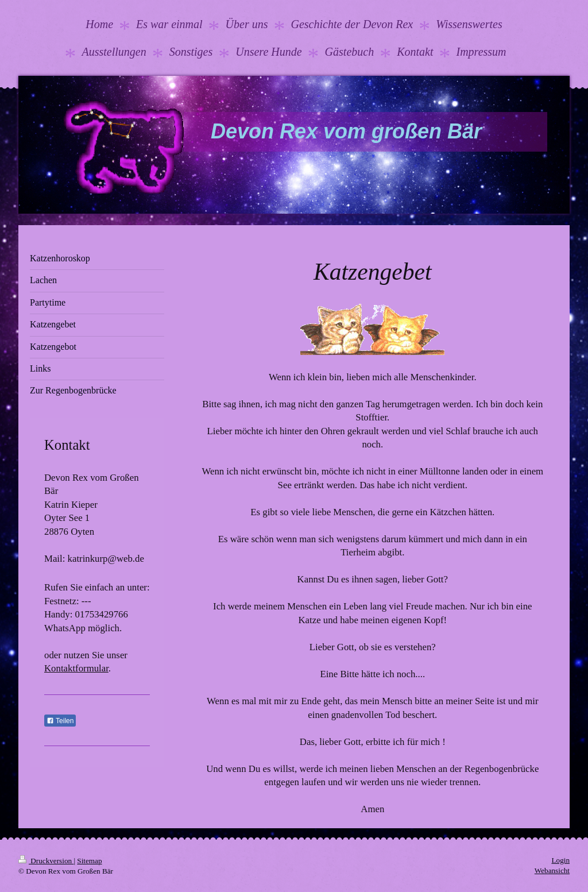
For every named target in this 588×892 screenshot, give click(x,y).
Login (560, 860)
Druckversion (46, 861)
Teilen (60, 721)
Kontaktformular (76, 668)
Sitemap (89, 861)
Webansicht (552, 870)
